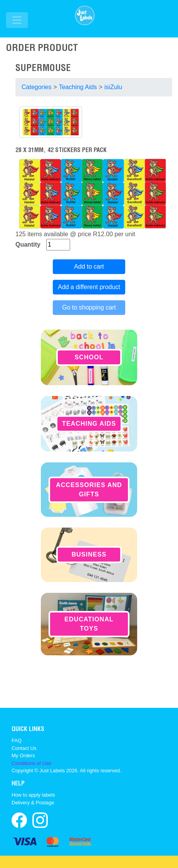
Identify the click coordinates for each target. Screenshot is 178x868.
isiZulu (113, 87)
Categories (36, 87)
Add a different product (89, 287)
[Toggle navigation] (17, 20)
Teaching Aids (78, 87)
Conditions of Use (31, 763)
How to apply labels (33, 795)
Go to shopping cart (89, 307)
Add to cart (89, 266)
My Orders (23, 755)
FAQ (17, 740)
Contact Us (24, 748)
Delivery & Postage (33, 803)
